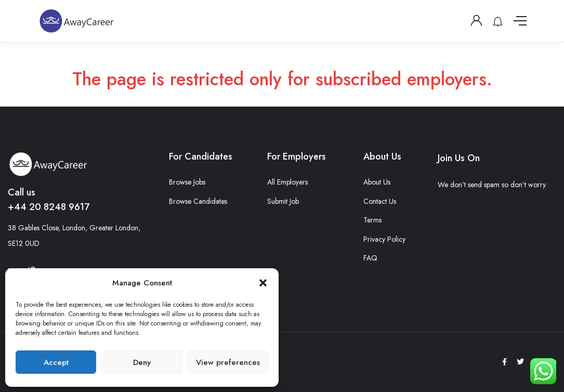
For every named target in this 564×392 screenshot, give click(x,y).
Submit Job (283, 201)
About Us (377, 182)
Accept (56, 362)
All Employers (287, 182)
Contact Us (380, 201)
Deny (142, 362)
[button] (263, 283)
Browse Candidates (198, 201)
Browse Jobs (187, 182)
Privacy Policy (384, 239)
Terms (372, 220)
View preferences (228, 362)
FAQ (370, 258)
